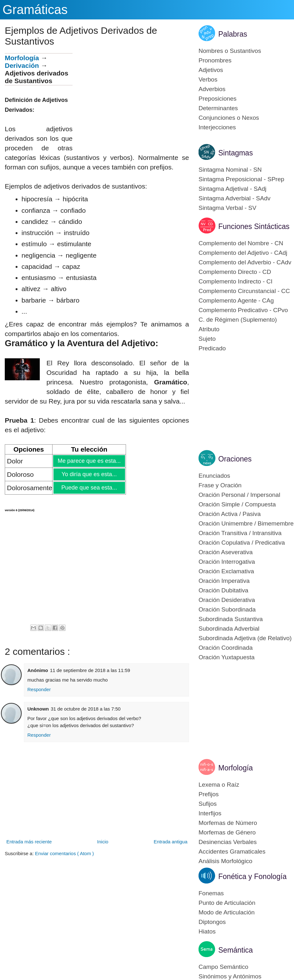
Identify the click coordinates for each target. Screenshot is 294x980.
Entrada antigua (171, 842)
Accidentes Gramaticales (232, 851)
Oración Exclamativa (226, 571)
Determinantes (218, 108)
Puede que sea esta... (89, 488)
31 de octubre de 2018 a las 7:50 (86, 709)
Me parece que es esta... (89, 461)
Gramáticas (35, 10)
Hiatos (207, 931)
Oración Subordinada (227, 609)
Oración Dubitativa (223, 590)
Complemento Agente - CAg (236, 300)
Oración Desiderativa (227, 600)
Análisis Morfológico (225, 861)
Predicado (212, 348)
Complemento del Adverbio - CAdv (245, 262)
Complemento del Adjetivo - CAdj (243, 253)
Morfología (22, 58)
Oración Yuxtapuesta (227, 657)
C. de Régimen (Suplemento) (238, 320)
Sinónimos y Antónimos (230, 976)
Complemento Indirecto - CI (235, 281)
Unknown (38, 709)
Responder (39, 689)
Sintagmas (236, 153)
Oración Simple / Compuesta (237, 504)
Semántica (236, 950)
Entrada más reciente (29, 842)
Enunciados (214, 476)
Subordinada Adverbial (229, 629)
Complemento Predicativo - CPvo (243, 310)
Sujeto (207, 339)
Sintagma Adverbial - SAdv (234, 198)
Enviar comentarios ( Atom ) (64, 853)
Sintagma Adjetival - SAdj (232, 189)
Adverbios (212, 89)
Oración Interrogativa (227, 562)
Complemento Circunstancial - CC (244, 291)
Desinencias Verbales (228, 842)
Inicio (103, 842)
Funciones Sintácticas (254, 226)
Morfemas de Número (228, 823)
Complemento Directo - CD (235, 272)
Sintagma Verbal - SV (227, 208)
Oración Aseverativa (226, 552)
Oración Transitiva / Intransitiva (240, 533)
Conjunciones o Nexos (229, 118)
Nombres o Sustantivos (230, 51)
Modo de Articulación (227, 912)
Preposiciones (217, 99)
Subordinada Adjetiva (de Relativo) (245, 638)
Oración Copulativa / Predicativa (242, 543)
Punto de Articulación (227, 903)
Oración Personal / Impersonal (239, 495)
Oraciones (235, 459)
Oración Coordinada (226, 648)
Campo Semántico (223, 967)
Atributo (209, 329)
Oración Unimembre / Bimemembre (246, 523)
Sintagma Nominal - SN (230, 170)
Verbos (208, 79)
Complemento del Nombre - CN (241, 243)
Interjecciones (217, 127)
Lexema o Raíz (219, 785)
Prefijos (209, 794)
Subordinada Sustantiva (231, 619)
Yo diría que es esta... (89, 474)
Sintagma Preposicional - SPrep (241, 179)
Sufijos (208, 804)
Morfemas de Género (227, 832)
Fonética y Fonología (252, 876)
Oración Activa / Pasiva (230, 514)
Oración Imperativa (224, 581)
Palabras (233, 34)
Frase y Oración (220, 485)
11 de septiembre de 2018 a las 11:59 (90, 670)
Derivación (22, 65)
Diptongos (212, 922)
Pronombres (215, 60)
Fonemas (211, 893)
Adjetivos (211, 70)
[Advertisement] (131, 98)
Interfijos (210, 813)
